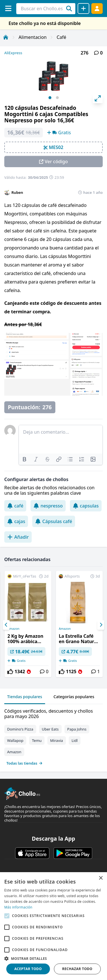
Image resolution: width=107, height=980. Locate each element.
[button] (53, 958)
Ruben (17, 192)
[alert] (53, 926)
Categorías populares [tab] (74, 697)
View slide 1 (50, 98)
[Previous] (6, 625)
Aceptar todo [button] (28, 969)
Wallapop (15, 740)
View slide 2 (57, 98)
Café (61, 37)
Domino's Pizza (20, 729)
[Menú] (8, 8)
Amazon (13, 629)
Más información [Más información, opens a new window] (18, 907)
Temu (37, 740)
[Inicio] (6, 37)
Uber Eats (50, 729)
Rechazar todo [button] (77, 969)
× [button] (101, 878)
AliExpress (13, 53)
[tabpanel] (53, 736)
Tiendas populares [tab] (25, 697)
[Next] (101, 625)
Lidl (75, 740)
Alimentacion (33, 37)
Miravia (57, 740)
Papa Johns (77, 729)
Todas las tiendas (25, 763)
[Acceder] (97, 8)
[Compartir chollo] (83, 9)
